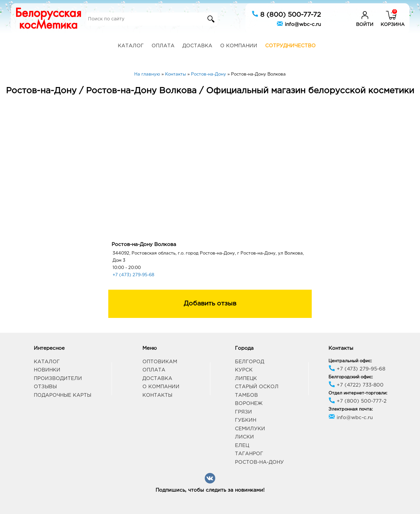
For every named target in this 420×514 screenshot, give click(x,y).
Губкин (246, 420)
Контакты (157, 395)
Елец (242, 446)
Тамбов (246, 395)
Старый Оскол (257, 387)
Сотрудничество (290, 46)
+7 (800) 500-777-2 (357, 401)
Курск (244, 370)
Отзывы (45, 387)
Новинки (47, 370)
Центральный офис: (350, 361)
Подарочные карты (63, 395)
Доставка (197, 46)
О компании (239, 46)
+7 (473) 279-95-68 (133, 275)
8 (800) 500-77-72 (286, 14)
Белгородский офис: (351, 377)
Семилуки (250, 429)
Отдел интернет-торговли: (358, 393)
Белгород (250, 362)
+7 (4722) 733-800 (356, 385)
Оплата (163, 46)
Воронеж (249, 403)
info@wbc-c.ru (299, 24)
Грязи (243, 412)
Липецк (246, 379)
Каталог (131, 46)
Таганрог (249, 454)
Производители (58, 379)
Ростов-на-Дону (259, 462)
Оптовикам (160, 362)
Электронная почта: (351, 409)
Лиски (244, 437)
